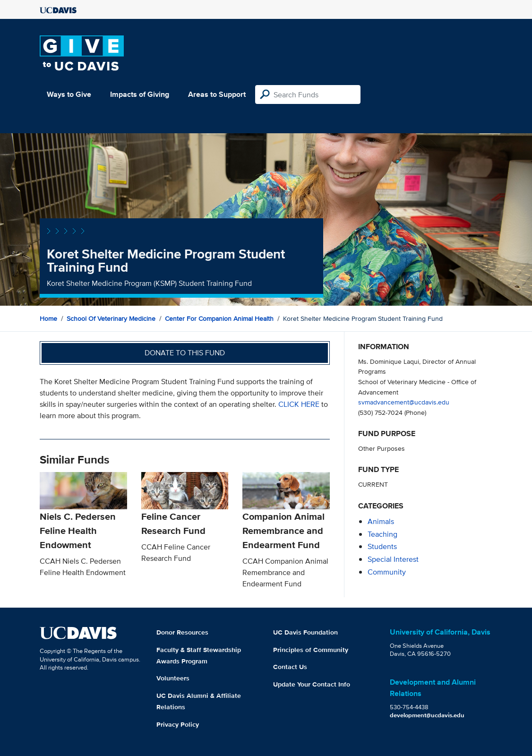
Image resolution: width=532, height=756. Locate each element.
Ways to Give (69, 94)
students (382, 546)
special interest (393, 559)
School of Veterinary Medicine (111, 318)
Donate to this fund (185, 353)
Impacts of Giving (140, 94)
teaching (382, 534)
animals (381, 521)
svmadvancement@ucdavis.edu (404, 402)
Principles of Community (311, 650)
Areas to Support (217, 94)
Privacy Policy (178, 724)
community (387, 572)
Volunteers (173, 678)
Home (48, 318)
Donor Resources (182, 632)
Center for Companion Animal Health (219, 318)
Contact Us (290, 667)
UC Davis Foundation (305, 632)
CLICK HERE (300, 404)
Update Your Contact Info (312, 684)
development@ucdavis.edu (427, 715)
